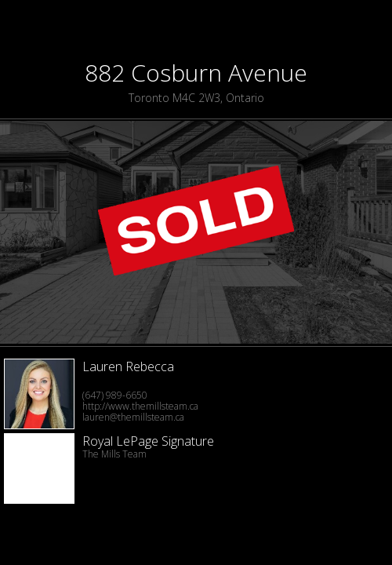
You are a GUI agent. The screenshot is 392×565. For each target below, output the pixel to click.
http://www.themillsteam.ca (140, 406)
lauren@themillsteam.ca (133, 417)
